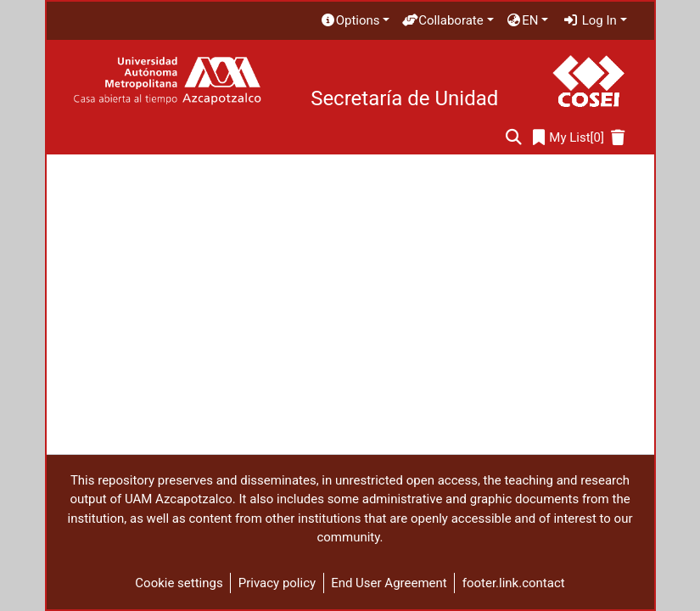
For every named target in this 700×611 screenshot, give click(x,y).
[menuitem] (355, 21)
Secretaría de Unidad (404, 98)
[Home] (167, 81)
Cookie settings (179, 583)
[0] (568, 138)
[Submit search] (514, 138)
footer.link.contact (514, 583)
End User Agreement (389, 583)
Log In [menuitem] (590, 20)
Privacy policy (277, 583)
